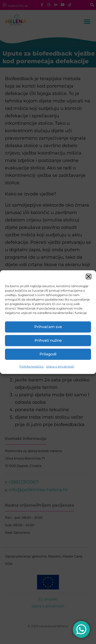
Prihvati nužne (48, 340)
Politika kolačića (31, 366)
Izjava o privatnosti (60, 366)
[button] (89, 276)
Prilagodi (48, 354)
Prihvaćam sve (48, 327)
